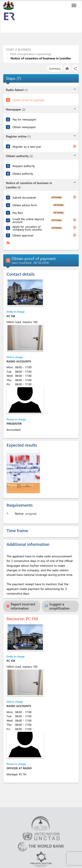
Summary (55, 68)
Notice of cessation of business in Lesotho (40, 58)
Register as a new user (27, 147)
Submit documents (24, 197)
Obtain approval (23, 235)
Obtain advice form (25, 205)
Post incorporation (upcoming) (30, 54)
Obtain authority (23, 173)
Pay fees (18, 213)
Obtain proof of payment (28, 100)
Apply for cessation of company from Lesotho (27, 228)
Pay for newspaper (24, 119)
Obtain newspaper (24, 127)
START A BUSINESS (18, 49)
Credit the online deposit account (28, 220)
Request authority (24, 166)
